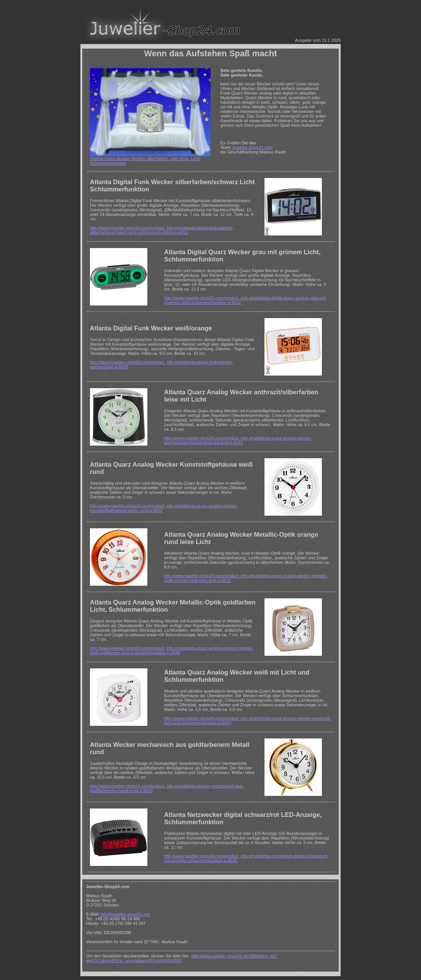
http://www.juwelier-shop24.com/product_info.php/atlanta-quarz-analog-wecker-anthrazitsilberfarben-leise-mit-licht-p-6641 (238, 440)
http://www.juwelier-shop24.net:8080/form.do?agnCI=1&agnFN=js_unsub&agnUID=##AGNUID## (181, 958)
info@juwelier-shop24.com (125, 914)
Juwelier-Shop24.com (252, 147)
